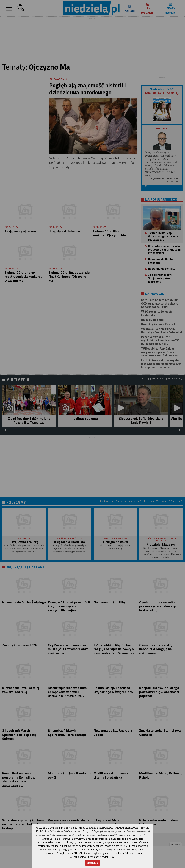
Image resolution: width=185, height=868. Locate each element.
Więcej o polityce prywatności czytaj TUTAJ (92, 857)
